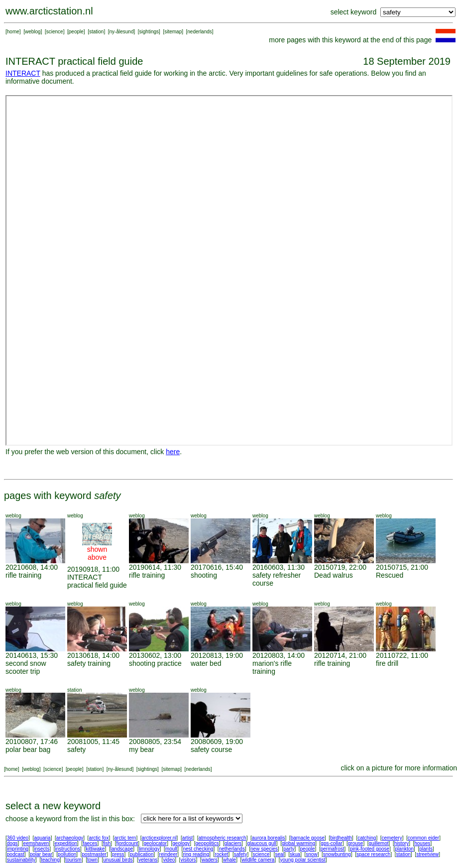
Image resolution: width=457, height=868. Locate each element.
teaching (50, 860)
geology (181, 843)
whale (229, 860)
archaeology (70, 838)
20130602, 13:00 (155, 655)
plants (426, 849)
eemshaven (36, 843)
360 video (18, 838)
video (169, 860)
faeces (90, 843)
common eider (423, 838)
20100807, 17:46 (32, 742)
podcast (16, 854)
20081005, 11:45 (93, 742)
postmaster (94, 854)
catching (367, 838)
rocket (221, 854)
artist (188, 838)
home (13, 32)
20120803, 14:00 (279, 655)
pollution (67, 854)
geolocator (155, 843)
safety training (89, 663)
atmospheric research (223, 838)
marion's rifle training (272, 667)
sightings (149, 32)
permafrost (333, 849)
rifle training (23, 575)
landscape (122, 849)
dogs (12, 843)
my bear (142, 749)
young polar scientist (303, 860)
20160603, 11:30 (279, 567)
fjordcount (127, 843)
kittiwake (95, 849)
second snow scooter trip (26, 667)
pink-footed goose (370, 849)
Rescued (390, 575)
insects (42, 849)
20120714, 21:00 (340, 655)
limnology (149, 849)
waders (210, 860)
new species (264, 849)
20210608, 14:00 (32, 567)
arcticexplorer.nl (159, 838)
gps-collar (331, 843)
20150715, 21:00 (402, 567)
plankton (404, 849)
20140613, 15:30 (32, 655)
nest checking (198, 849)
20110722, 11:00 (402, 655)
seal (280, 854)
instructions (68, 849)
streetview (427, 854)
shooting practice (155, 663)
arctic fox (99, 838)
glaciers (233, 843)
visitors (188, 860)
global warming (298, 843)
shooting (204, 575)
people (76, 32)
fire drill (387, 663)
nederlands (199, 32)
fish (107, 843)
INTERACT (23, 73)
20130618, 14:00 (93, 655)
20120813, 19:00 (217, 655)
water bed (206, 663)
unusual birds (118, 860)
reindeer (169, 854)
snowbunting (337, 854)
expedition (66, 843)
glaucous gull (261, 843)
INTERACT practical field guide (97, 581)
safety (76, 749)
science (55, 32)
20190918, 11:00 (93, 569)
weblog (33, 32)
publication (142, 854)
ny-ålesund (122, 32)
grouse (356, 843)
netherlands (232, 849)
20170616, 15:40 (217, 567)
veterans (148, 860)
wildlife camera (258, 860)
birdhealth (341, 838)
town (92, 860)
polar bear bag (28, 749)
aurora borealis (269, 838)
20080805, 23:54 (155, 742)
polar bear (41, 854)
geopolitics (207, 843)
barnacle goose (308, 838)
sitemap (173, 32)
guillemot (379, 843)
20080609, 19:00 (217, 742)
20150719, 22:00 (340, 567)
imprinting (18, 849)
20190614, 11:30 (155, 567)
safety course (211, 749)
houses (422, 843)
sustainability (21, 860)
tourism (73, 860)
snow (311, 854)
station (96, 32)
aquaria (42, 838)
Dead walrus (334, 575)
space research (373, 854)
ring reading (196, 854)
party (289, 849)
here (173, 452)
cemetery (392, 838)
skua (295, 854)
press (118, 854)
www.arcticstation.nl (49, 11)
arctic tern (125, 838)
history (401, 843)
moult (171, 849)
